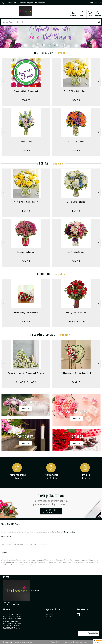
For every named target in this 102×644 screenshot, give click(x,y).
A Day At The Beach (26, 141)
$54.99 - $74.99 (76, 322)
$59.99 (26, 322)
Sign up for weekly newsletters (51, 511)
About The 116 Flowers (11, 524)
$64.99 (26, 150)
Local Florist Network (81, 642)
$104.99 (26, 100)
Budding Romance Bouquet (76, 312)
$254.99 (76, 382)
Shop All (62, 53)
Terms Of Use (56, 642)
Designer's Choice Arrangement (26, 91)
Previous (3, 82)
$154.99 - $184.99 (26, 382)
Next (99, 82)
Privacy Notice (67, 642)
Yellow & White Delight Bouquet (76, 91)
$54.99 (76, 150)
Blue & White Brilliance (76, 202)
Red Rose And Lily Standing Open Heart (76, 373)
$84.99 (76, 100)
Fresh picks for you (51, 499)
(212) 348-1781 (10, 3)
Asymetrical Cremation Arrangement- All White (26, 373)
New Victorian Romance (76, 252)
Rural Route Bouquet (76, 141)
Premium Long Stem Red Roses (26, 312)
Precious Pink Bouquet (26, 252)
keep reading (70, 532)
